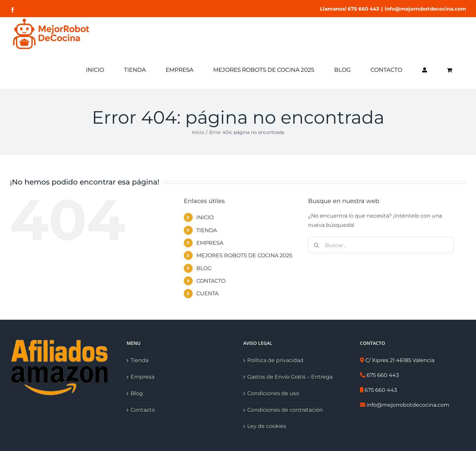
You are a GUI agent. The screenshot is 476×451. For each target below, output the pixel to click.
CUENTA (207, 293)
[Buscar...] (381, 245)
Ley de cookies (267, 426)
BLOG (204, 268)
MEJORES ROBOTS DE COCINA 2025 (244, 255)
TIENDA (207, 230)
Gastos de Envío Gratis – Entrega (290, 377)
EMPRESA (210, 243)
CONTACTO (211, 281)
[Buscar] (316, 245)
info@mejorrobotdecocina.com (425, 9)
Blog (137, 393)
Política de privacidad (275, 360)
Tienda (139, 360)
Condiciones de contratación (285, 410)
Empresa (142, 377)
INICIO (205, 217)
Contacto (143, 410)
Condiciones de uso (273, 393)
